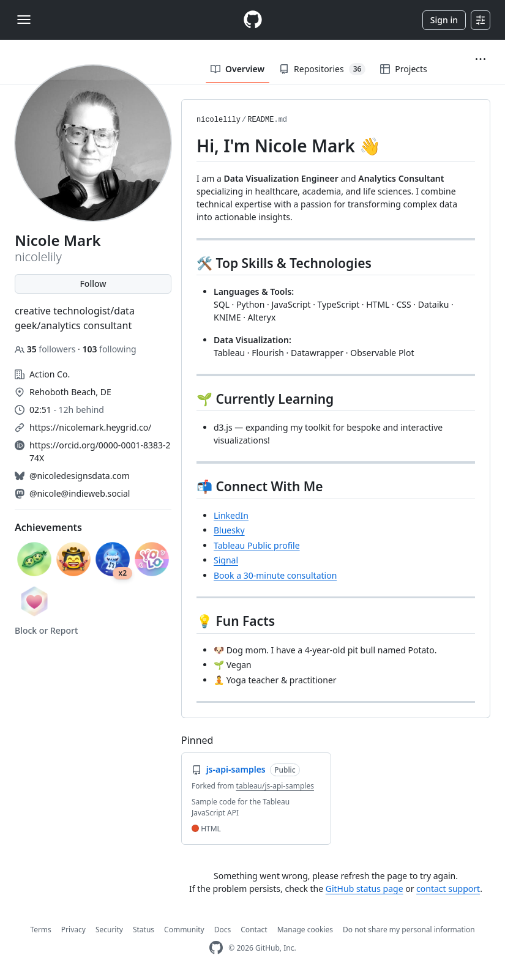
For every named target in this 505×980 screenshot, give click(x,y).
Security (109, 930)
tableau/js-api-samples (275, 786)
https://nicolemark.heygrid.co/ (90, 427)
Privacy (73, 930)
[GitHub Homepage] (216, 948)
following (109, 349)
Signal (226, 560)
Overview (238, 69)
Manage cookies (305, 930)
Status (144, 930)
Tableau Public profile (257, 545)
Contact (254, 930)
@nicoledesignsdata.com (80, 476)
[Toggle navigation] (24, 20)
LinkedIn (231, 515)
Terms (41, 930)
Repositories (322, 69)
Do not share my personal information (409, 930)
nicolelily (219, 120)
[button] (481, 59)
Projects (403, 69)
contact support (448, 889)
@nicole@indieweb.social (80, 493)
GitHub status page (365, 889)
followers (46, 349)
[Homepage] (253, 20)
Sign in (444, 20)
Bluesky (229, 530)
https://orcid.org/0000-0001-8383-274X (100, 451)
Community (184, 930)
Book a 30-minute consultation (275, 575)
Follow (93, 284)
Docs (223, 930)
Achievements (48, 527)
